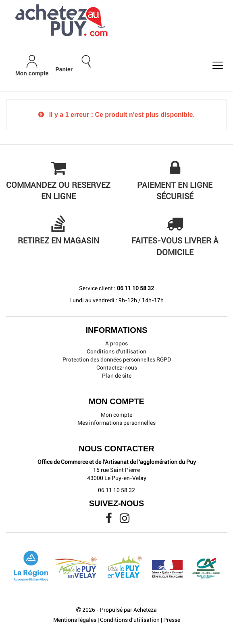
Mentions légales (75, 620)
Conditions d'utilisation (116, 351)
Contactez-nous (117, 368)
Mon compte (116, 415)
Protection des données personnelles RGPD (117, 359)
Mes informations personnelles (116, 423)
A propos (116, 343)
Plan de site (117, 376)
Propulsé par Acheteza (128, 610)
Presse (172, 620)
